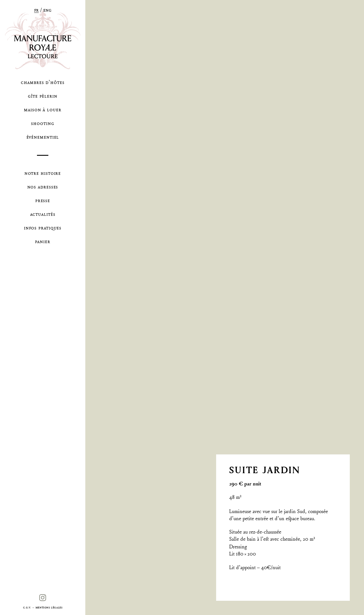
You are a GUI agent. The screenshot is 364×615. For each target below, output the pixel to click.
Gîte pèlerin (43, 96)
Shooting (43, 123)
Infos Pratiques (43, 228)
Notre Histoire (43, 173)
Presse (43, 200)
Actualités (43, 214)
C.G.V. (27, 607)
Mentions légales (49, 607)
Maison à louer (43, 109)
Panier (43, 241)
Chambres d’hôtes (43, 82)
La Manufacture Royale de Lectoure (43, 40)
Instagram (43, 601)
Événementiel (43, 137)
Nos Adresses (43, 187)
